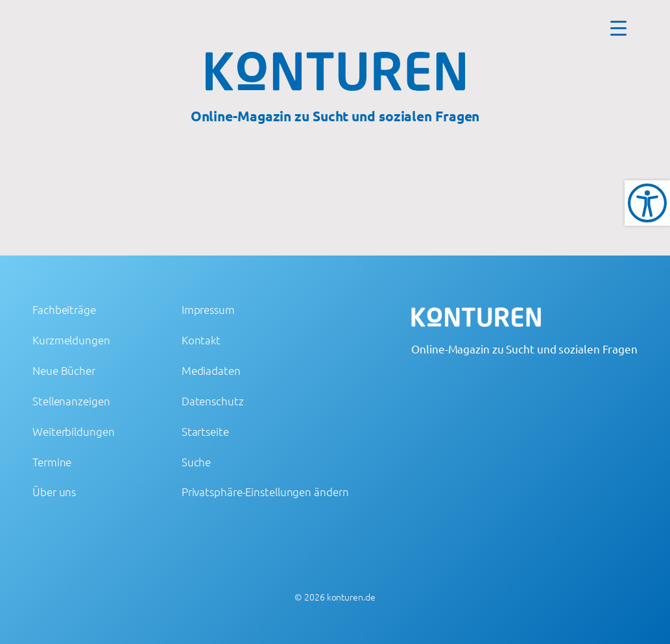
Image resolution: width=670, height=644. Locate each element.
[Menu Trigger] (618, 28)
